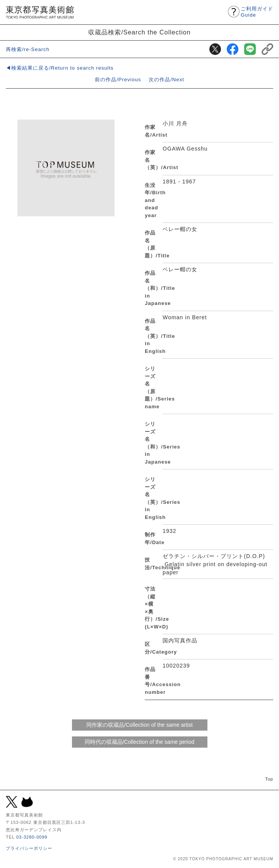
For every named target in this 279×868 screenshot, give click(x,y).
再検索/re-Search (28, 49)
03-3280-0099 (32, 837)
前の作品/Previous (118, 80)
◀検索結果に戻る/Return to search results (60, 68)
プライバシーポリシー (29, 848)
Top (269, 779)
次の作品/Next (166, 80)
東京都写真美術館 (40, 12)
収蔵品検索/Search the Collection (139, 32)
